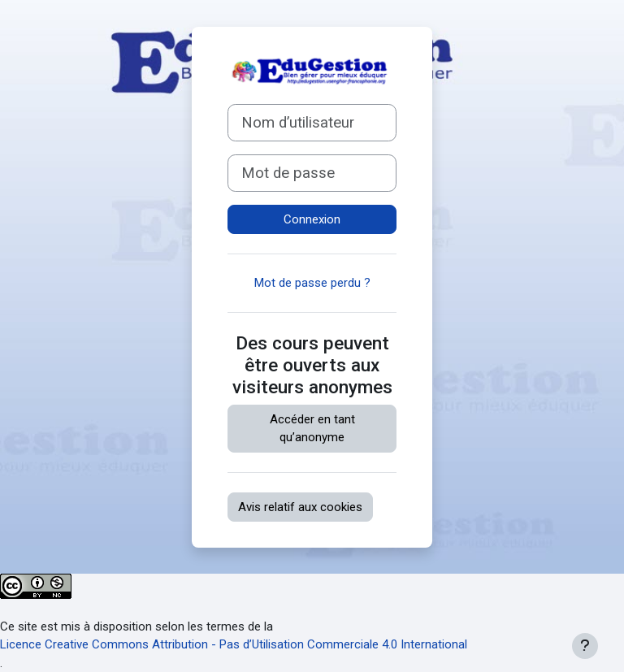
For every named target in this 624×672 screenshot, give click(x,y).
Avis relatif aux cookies (300, 507)
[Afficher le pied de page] (585, 646)
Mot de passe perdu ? (312, 283)
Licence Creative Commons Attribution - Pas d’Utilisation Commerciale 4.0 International (234, 644)
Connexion (312, 219)
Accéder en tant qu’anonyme (312, 429)
